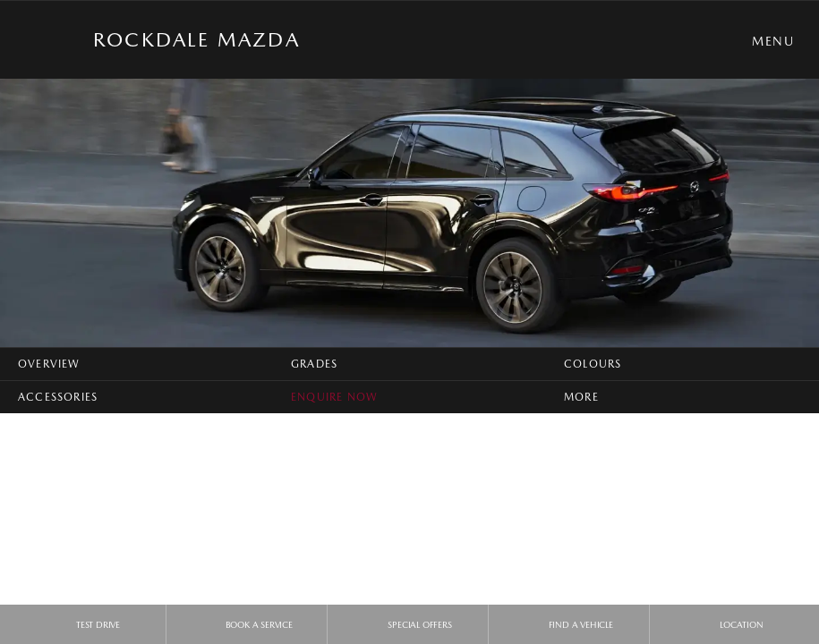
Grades (314, 364)
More (581, 397)
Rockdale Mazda (196, 39)
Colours (593, 364)
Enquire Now (334, 397)
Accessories (58, 397)
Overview (49, 364)
